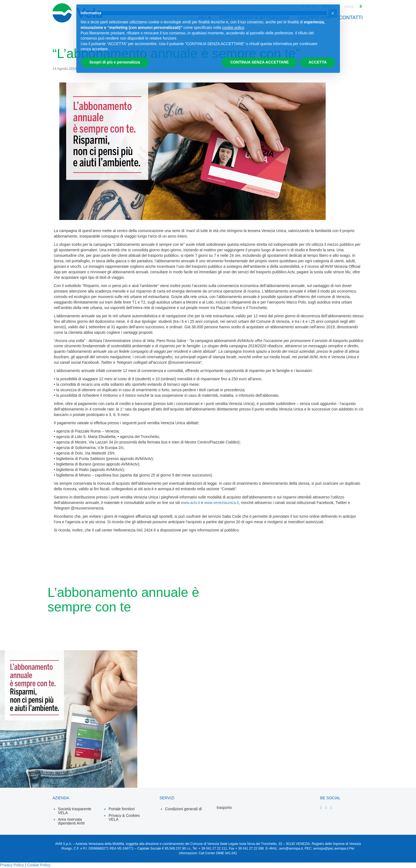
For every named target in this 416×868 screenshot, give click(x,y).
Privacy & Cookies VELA (124, 817)
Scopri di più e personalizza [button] (115, 62)
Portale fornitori (122, 809)
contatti (351, 18)
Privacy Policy (12, 865)
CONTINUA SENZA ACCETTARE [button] (260, 62)
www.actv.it (190, 503)
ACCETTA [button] (318, 62)
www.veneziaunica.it (222, 503)
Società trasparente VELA (75, 811)
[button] (333, 13)
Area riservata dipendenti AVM (71, 821)
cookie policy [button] (233, 27)
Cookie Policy (39, 865)
